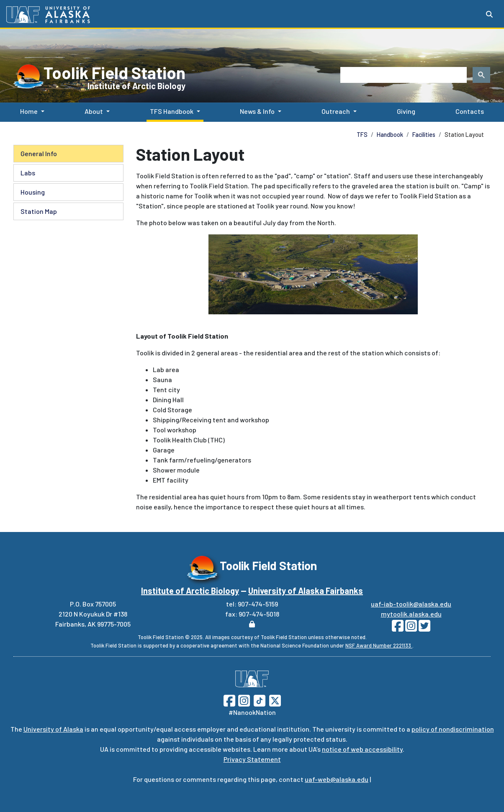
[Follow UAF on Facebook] (229, 700)
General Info (39, 153)
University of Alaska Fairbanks (306, 591)
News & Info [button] (257, 111)
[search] (403, 75)
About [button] (94, 111)
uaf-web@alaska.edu (337, 779)
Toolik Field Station (114, 72)
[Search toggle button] (489, 14)
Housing (33, 192)
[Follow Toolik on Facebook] (398, 628)
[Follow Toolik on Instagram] (410, 628)
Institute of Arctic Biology (136, 86)
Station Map (39, 211)
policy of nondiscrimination (453, 729)
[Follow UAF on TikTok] (260, 700)
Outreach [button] (336, 111)
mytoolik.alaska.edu (411, 614)
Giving (404, 110)
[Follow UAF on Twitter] (275, 700)
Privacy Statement (252, 759)
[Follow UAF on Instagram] (243, 700)
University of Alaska (53, 729)
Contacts (468, 110)
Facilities (424, 135)
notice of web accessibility (362, 749)
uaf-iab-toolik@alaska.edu (411, 604)
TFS (362, 135)
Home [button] (29, 111)
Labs (28, 173)
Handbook (390, 135)
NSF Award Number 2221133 (379, 645)
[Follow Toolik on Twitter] (424, 628)
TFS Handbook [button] (172, 111)
